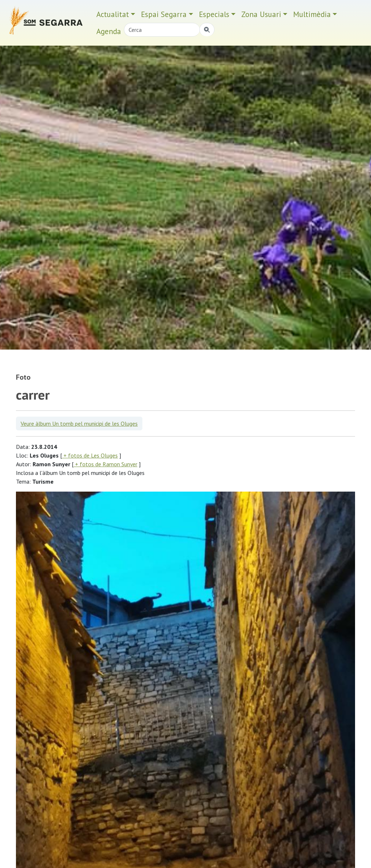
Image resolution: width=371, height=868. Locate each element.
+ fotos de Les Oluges (90, 455)
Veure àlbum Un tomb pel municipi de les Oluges (79, 423)
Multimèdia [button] (312, 14)
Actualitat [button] (113, 14)
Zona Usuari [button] (261, 14)
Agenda (109, 31)
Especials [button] (214, 14)
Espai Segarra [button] (164, 14)
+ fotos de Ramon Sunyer (105, 464)
